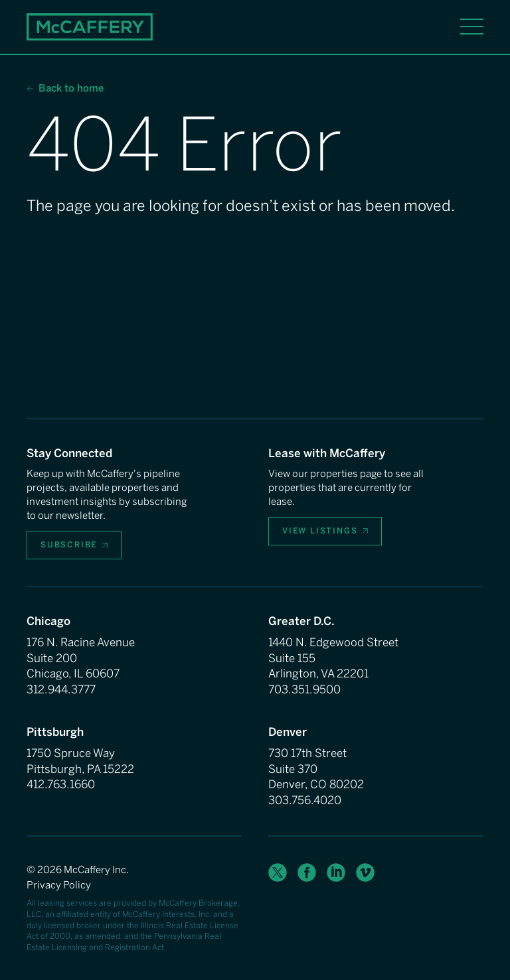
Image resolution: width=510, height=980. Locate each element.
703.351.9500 (304, 689)
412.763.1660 (61, 784)
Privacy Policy (59, 885)
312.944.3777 (61, 689)
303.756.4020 (305, 800)
